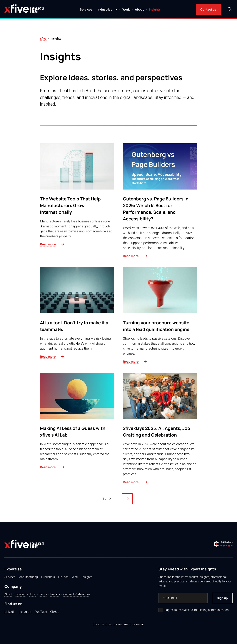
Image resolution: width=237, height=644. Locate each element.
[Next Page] (127, 499)
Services (86, 9)
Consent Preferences (77, 594)
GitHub (55, 612)
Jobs (32, 594)
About (139, 9)
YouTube (41, 612)
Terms (43, 594)
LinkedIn (10, 612)
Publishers (48, 577)
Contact (21, 594)
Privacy (55, 594)
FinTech (63, 577)
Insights (155, 9)
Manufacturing (28, 577)
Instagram (25, 612)
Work (126, 9)
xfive (43, 39)
